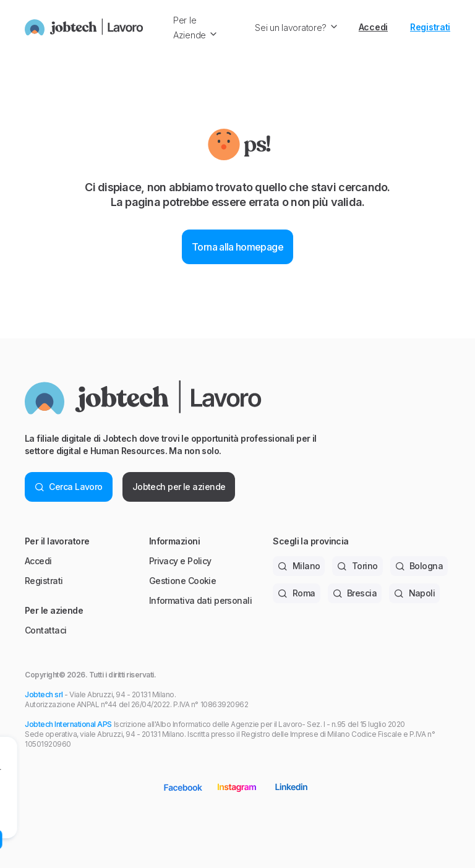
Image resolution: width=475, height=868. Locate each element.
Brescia (355, 593)
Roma (296, 593)
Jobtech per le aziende (179, 487)
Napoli (414, 593)
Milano (299, 566)
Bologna (419, 566)
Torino (357, 566)
